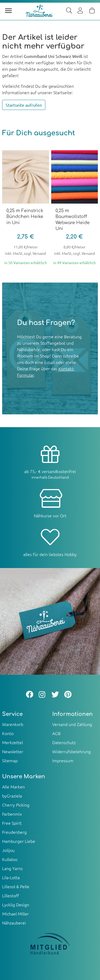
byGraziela (12, 796)
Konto (8, 733)
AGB (56, 733)
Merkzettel (13, 742)
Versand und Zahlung (72, 724)
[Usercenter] (81, 11)
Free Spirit (12, 823)
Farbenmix (12, 814)
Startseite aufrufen (24, 105)
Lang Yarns (12, 868)
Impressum (63, 760)
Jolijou (8, 850)
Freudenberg (14, 832)
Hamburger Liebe (19, 841)
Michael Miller (15, 914)
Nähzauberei (14, 923)
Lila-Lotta (11, 877)
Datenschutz (64, 742)
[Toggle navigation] (8, 11)
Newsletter (13, 751)
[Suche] (69, 11)
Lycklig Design (16, 904)
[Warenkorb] (92, 11)
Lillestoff (11, 895)
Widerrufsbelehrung (71, 751)
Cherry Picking (16, 805)
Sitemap (10, 760)
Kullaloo (10, 859)
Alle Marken (13, 787)
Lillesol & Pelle (16, 886)
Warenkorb (13, 724)
